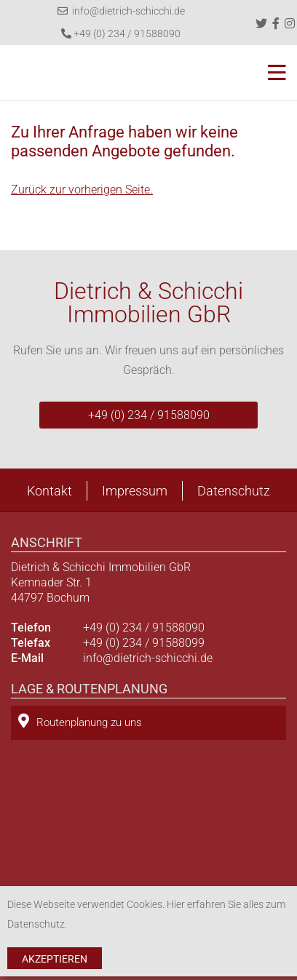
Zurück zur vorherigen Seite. (82, 190)
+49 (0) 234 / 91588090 (121, 33)
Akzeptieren (55, 959)
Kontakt (49, 491)
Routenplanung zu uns (80, 721)
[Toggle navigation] (273, 73)
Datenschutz (234, 491)
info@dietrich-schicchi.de (121, 11)
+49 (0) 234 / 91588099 (144, 643)
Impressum (135, 491)
